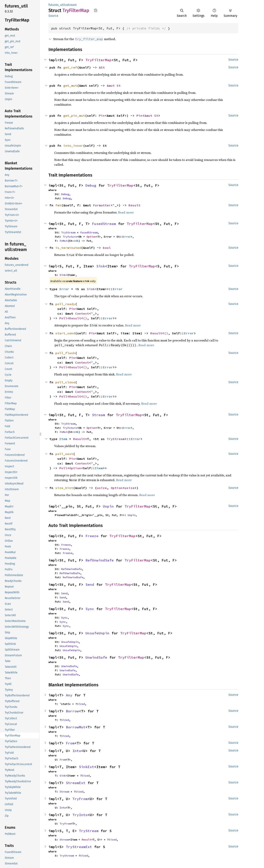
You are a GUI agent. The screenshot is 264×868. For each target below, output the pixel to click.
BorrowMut (76, 727)
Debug (91, 185)
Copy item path (96, 10)
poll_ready (65, 304)
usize (102, 488)
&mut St (114, 86)
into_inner (73, 146)
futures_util (57, 5)
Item (63, 439)
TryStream (68, 232)
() (85, 318)
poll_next (64, 454)
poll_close (65, 382)
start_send (65, 333)
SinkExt (87, 767)
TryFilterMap (98, 60)
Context (82, 313)
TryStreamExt (79, 847)
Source (53, 16)
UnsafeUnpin (97, 633)
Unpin (108, 506)
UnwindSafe (96, 657)
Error (127, 237)
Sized (81, 704)
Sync (90, 609)
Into (77, 751)
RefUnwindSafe (100, 560)
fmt (58, 205)
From (70, 743)
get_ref (70, 67)
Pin (102, 116)
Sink (101, 266)
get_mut (70, 86)
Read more (126, 212)
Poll (63, 318)
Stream (98, 415)
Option (91, 237)
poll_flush (65, 353)
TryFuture (70, 237)
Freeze (92, 536)
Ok (77, 241)
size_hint (64, 488)
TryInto (80, 815)
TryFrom (80, 799)
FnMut (63, 241)
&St (102, 67)
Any (69, 695)
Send (90, 584)
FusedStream (104, 224)
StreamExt (76, 783)
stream (72, 5)
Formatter (102, 205)
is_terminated (68, 248)
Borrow (72, 711)
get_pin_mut (74, 116)
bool (107, 248)
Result (134, 205)
